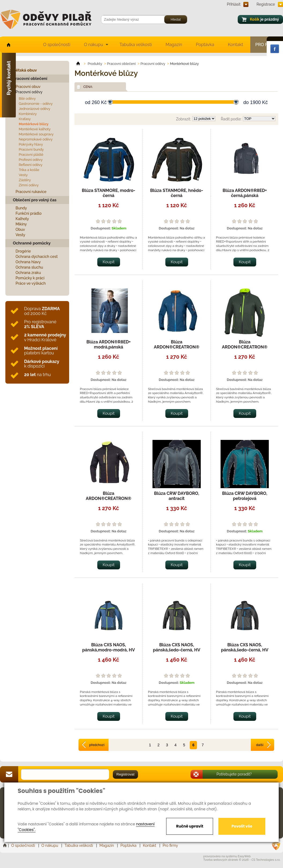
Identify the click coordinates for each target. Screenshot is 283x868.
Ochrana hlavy (28, 262)
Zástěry (25, 180)
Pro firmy (170, 845)
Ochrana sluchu (29, 267)
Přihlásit (234, 4)
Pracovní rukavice (31, 192)
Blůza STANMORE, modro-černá (109, 193)
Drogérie (23, 251)
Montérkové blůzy (34, 124)
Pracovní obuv (28, 87)
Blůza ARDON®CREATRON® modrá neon (177, 347)
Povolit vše (242, 826)
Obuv (20, 229)
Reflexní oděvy (31, 165)
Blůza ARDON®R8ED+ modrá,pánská (109, 344)
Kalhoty (22, 219)
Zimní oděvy (29, 185)
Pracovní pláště (31, 155)
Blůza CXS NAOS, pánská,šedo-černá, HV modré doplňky (245, 650)
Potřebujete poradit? (234, 774)
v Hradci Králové (45, 337)
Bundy (21, 208)
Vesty (23, 175)
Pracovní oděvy (29, 92)
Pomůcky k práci (30, 278)
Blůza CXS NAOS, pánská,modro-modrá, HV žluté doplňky (109, 650)
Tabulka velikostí (136, 45)
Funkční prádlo (29, 213)
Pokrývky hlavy (31, 144)
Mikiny (21, 224)
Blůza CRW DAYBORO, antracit (177, 496)
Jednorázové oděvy (34, 109)
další (260, 745)
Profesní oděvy (31, 160)
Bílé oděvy (27, 99)
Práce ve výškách (31, 283)
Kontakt (236, 45)
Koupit (109, 262)
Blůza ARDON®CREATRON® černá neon (109, 498)
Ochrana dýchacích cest (37, 257)
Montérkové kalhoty (35, 129)
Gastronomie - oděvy (36, 104)
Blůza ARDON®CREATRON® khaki (245, 347)
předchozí (97, 745)
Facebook (275, 49)
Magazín (174, 45)
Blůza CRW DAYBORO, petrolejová (245, 496)
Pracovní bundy (31, 149)
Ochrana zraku (28, 273)
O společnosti (57, 45)
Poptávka (205, 45)
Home (5, 845)
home (8, 45)
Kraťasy (25, 119)
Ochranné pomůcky (32, 243)
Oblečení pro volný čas (35, 200)
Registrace (266, 4)
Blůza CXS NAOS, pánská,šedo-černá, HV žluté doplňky (177, 650)
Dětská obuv (25, 70)
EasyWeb (244, 856)
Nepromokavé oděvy (36, 139)
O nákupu (94, 45)
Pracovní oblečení (30, 79)
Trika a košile (29, 170)
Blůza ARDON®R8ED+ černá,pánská (245, 193)
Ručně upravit (190, 826)
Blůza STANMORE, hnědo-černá (177, 193)
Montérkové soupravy (36, 134)
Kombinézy (28, 114)
